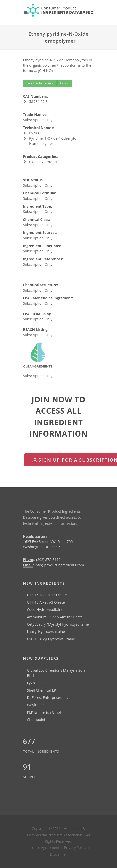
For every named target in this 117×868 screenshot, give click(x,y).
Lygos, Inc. (36, 683)
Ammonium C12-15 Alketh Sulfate (55, 617)
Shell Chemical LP (42, 690)
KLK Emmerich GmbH (45, 712)
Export (65, 83)
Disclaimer (58, 854)
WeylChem (36, 705)
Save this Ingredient (40, 83)
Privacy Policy (75, 848)
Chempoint (36, 720)
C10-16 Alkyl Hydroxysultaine (51, 639)
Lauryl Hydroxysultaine (46, 632)
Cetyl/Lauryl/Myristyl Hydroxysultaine (58, 624)
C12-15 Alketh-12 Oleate (47, 595)
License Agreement (43, 848)
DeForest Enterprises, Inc (48, 698)
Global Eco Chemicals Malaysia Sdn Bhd (56, 673)
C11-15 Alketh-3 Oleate (46, 602)
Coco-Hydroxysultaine (45, 610)
